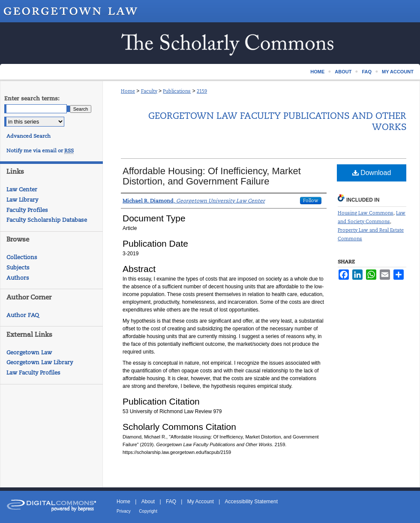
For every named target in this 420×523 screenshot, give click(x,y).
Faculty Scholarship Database (47, 220)
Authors (18, 278)
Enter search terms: (32, 98)
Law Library (22, 200)
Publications (177, 91)
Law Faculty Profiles (33, 373)
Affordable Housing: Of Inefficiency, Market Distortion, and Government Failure (212, 176)
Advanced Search (28, 136)
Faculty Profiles (27, 210)
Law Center (22, 189)
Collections (22, 257)
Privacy (124, 511)
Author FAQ (23, 315)
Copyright (148, 511)
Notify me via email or (40, 151)
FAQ (171, 502)
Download (372, 173)
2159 (202, 91)
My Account (201, 502)
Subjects (18, 268)
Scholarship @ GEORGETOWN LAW (210, 43)
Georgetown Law (29, 352)
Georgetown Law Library (40, 362)
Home (128, 91)
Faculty (149, 91)
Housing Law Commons (366, 213)
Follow (311, 200)
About (148, 502)
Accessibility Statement (251, 502)
